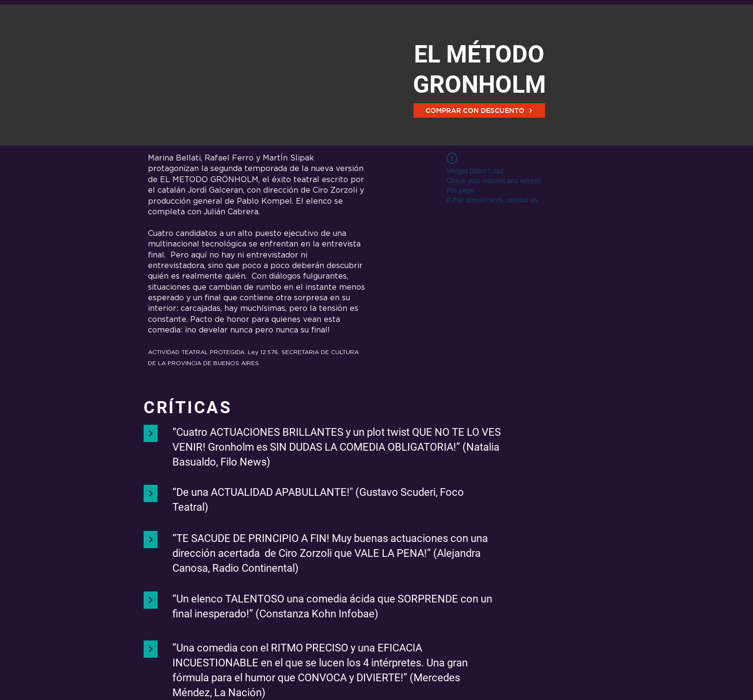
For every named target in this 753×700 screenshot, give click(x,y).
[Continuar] (151, 433)
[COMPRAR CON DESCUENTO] (479, 111)
